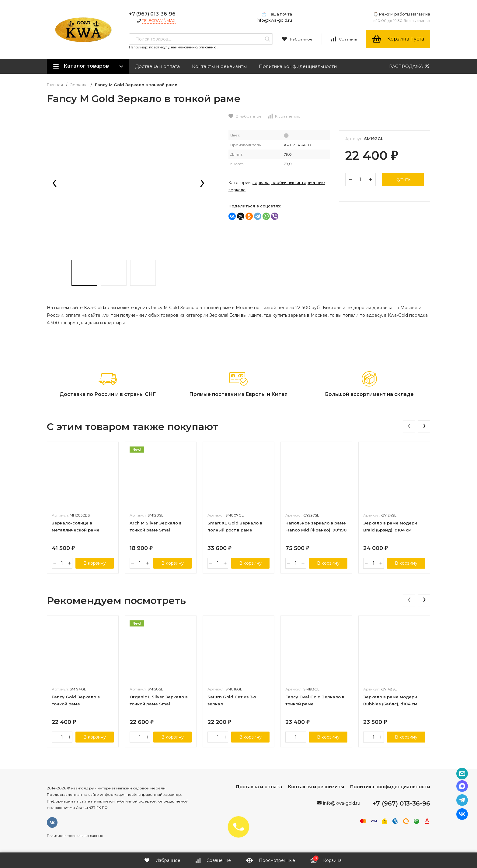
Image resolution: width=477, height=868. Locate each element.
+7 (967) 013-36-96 (152, 14)
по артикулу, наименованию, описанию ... (184, 47)
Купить (403, 179)
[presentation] (54, 184)
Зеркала (79, 85)
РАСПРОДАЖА (410, 66)
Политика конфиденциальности (298, 66)
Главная (55, 85)
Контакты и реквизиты (219, 66)
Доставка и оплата (157, 66)
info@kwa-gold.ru (274, 20)
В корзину (95, 563)
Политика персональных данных (75, 836)
